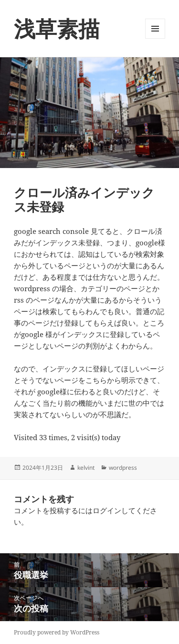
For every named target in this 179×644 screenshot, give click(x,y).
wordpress (123, 468)
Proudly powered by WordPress (57, 632)
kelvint (86, 468)
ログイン (107, 510)
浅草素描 (57, 28)
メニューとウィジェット (155, 38)
